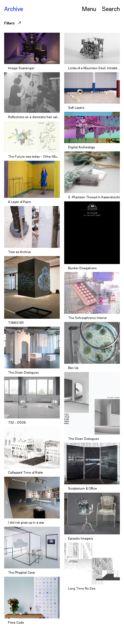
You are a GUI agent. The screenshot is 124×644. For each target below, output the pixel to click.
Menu (89, 9)
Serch (111, 9)
